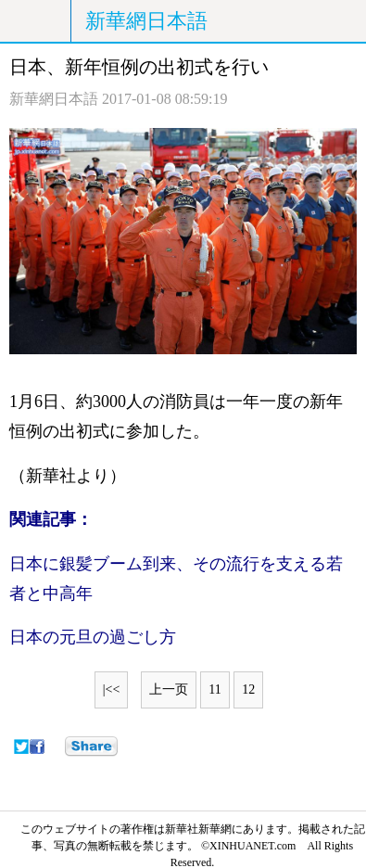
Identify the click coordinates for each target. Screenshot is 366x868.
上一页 (169, 689)
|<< (112, 689)
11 (215, 689)
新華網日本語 (146, 21)
